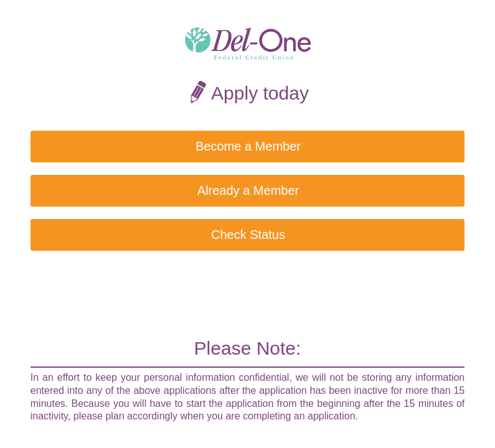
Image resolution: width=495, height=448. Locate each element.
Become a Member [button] (248, 146)
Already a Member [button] (248, 190)
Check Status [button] (248, 235)
